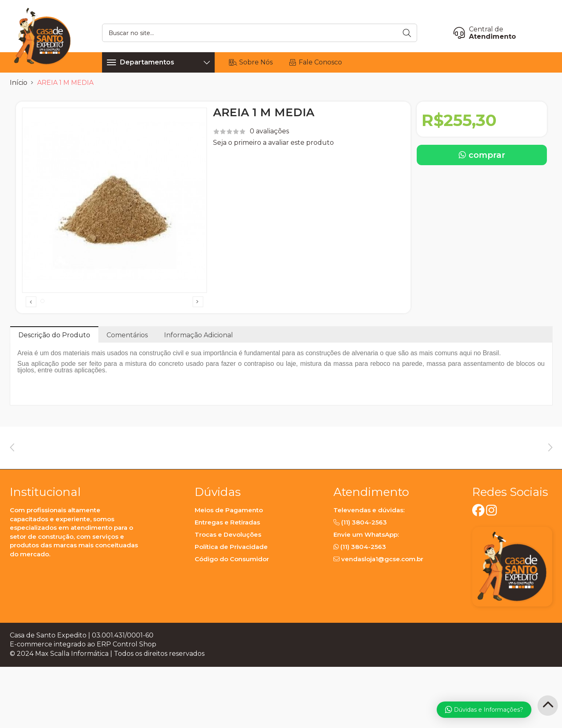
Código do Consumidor (232, 624)
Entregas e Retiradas (227, 587)
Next (198, 316)
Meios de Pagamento (229, 575)
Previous (31, 316)
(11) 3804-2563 (364, 587)
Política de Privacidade (231, 612)
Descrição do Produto (54, 363)
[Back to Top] (548, 706)
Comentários (127, 363)
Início (19, 83)
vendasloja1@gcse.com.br (382, 624)
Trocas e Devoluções (228, 600)
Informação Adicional (199, 363)
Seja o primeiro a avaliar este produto (273, 143)
